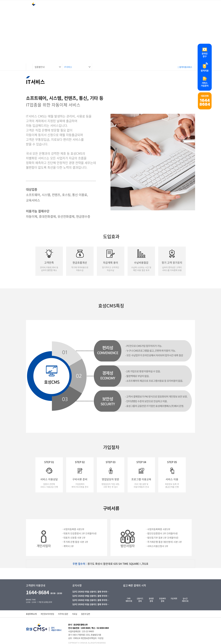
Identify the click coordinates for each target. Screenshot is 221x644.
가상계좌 (174, 598)
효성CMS (74, 9)
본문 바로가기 (0, 0)
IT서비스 (68, 67)
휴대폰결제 (151, 600)
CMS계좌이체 (129, 600)
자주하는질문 (63, 614)
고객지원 (142, 9)
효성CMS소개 (31, 614)
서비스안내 (96, 9)
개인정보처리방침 (47, 614)
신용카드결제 (140, 600)
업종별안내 (119, 9)
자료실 (75, 614)
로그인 (197, 9)
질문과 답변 (85, 614)
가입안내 (162, 9)
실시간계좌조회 (185, 600)
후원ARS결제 (162, 600)
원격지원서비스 (185, 67)
